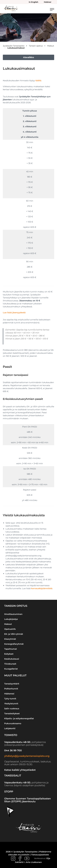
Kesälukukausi (12, 659)
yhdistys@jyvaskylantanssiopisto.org (27, 756)
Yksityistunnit (11, 704)
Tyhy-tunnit (10, 699)
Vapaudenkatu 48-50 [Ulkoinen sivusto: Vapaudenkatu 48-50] (17, 742)
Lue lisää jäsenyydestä (14, 313)
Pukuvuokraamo (13, 723)
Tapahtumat (11, 649)
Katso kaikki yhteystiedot (20, 770)
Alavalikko (29, 57)
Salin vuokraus (12, 709)
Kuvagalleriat (11, 669)
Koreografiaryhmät (14, 644)
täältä (38, 81)
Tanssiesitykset (12, 714)
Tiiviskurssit (10, 664)
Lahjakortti (10, 728)
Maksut (8, 624)
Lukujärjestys (11, 619)
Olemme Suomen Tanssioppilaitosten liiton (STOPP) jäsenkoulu (28, 800)
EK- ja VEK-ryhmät (14, 634)
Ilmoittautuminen (13, 614)
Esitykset (9, 654)
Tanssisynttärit (12, 684)
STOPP (9, 792)
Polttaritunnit (11, 689)
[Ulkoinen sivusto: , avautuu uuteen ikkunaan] (13, 858)
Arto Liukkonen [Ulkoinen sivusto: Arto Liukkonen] (34, 862)
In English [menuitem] (33, 2)
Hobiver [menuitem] (48, 2)
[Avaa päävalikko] (52, 9)
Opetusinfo (10, 629)
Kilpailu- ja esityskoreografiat (19, 718)
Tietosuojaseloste (40, 855)
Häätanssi (9, 694)
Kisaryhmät (10, 639)
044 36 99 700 (13, 751)
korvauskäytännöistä (42, 588)
